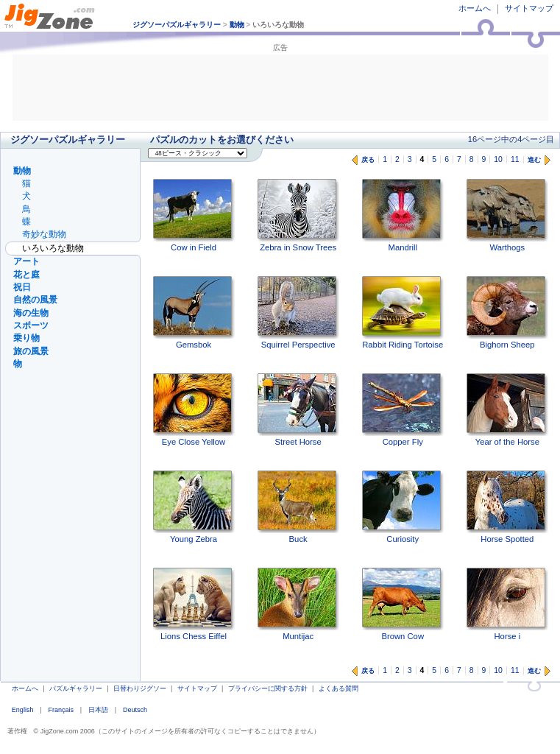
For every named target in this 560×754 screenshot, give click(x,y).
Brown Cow (403, 604)
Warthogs (507, 215)
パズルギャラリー (76, 688)
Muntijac (298, 604)
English (23, 710)
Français (61, 710)
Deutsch (135, 710)
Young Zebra (194, 507)
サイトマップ (529, 8)
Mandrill (403, 215)
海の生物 (31, 313)
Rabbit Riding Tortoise (403, 313)
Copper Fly (403, 410)
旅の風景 (31, 351)
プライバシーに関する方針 (268, 688)
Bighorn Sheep (507, 313)
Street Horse (298, 410)
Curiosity (403, 507)
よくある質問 (339, 688)
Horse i (507, 604)
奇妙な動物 (44, 234)
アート (26, 261)
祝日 (22, 287)
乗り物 (26, 338)
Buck (298, 507)
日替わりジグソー (140, 688)
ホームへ (475, 8)
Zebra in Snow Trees (298, 215)
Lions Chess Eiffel (194, 604)
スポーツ (31, 325)
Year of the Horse (507, 410)
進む (534, 160)
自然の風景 (35, 300)
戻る (368, 160)
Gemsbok (194, 313)
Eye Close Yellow (194, 410)
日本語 (98, 710)
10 (498, 159)
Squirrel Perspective (298, 313)
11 (515, 159)
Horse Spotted (507, 507)
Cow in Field (194, 215)
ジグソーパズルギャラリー (177, 25)
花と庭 (26, 275)
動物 (237, 25)
